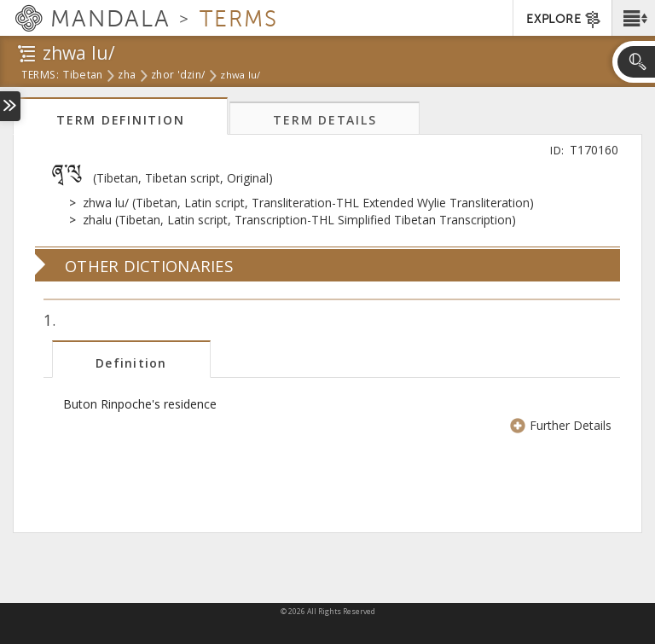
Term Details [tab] (325, 120)
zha (127, 76)
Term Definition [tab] (120, 120)
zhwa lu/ (240, 75)
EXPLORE (564, 20)
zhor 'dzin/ (178, 76)
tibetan (83, 76)
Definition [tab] (131, 363)
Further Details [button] (562, 425)
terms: (40, 76)
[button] (633, 18)
